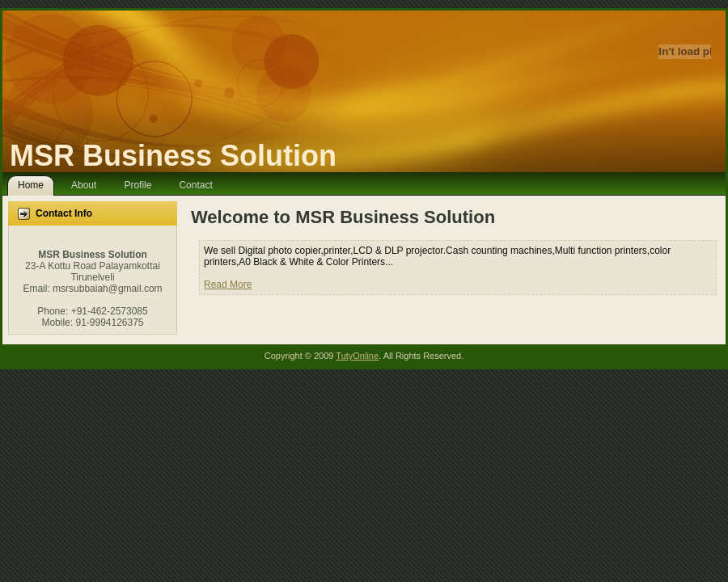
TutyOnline (357, 356)
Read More (228, 285)
